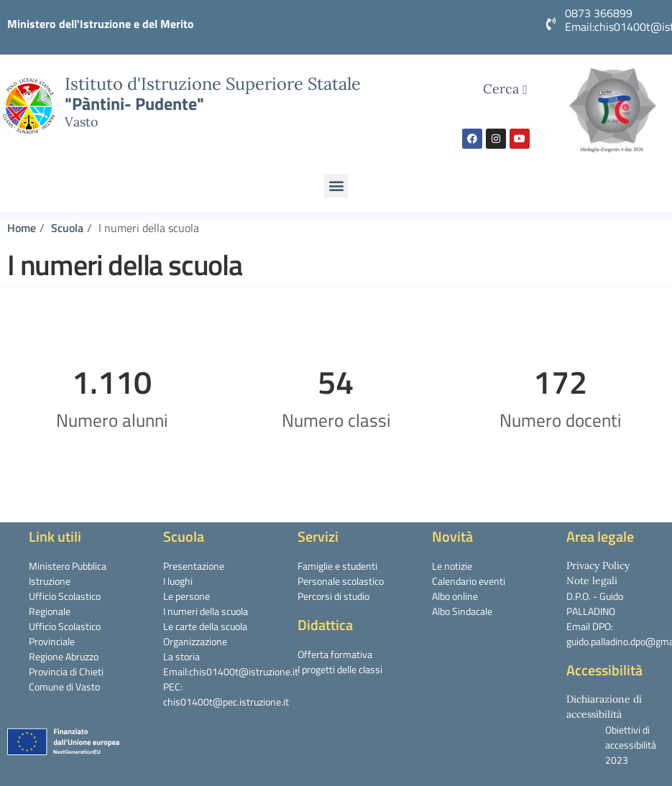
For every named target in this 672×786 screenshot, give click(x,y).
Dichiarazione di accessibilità (604, 707)
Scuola (67, 228)
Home (22, 228)
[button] (336, 186)
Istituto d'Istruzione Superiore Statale (213, 83)
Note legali (592, 581)
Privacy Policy (598, 565)
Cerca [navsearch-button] (505, 89)
